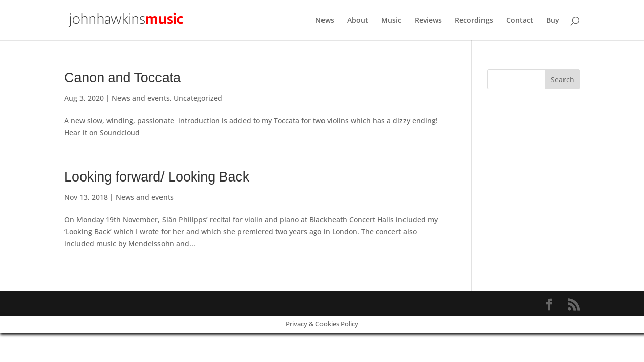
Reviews (428, 21)
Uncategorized (198, 98)
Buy (553, 21)
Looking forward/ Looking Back (157, 177)
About (358, 21)
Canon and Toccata (123, 78)
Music (391, 21)
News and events (141, 98)
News (325, 21)
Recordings (474, 21)
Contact (520, 21)
